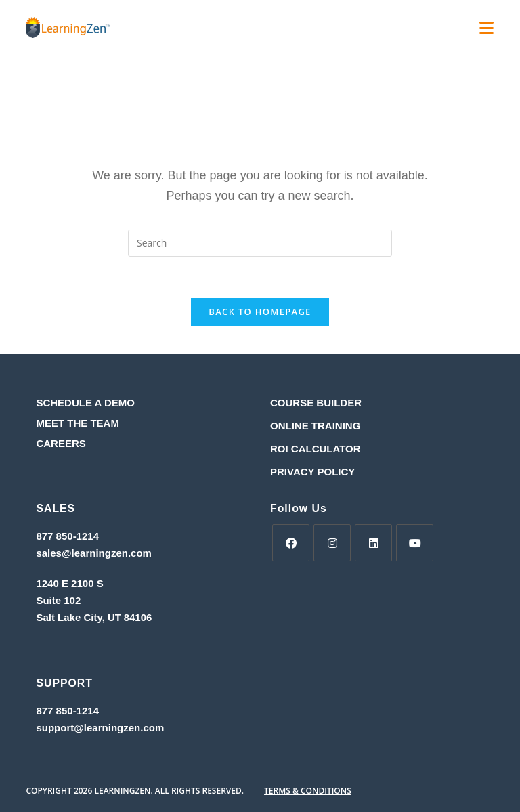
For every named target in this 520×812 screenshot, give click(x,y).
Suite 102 (58, 600)
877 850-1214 (67, 536)
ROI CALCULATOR (316, 449)
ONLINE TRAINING (315, 426)
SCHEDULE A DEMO (85, 403)
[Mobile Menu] (487, 30)
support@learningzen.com (100, 728)
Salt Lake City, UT (79, 617)
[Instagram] (332, 543)
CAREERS (61, 443)
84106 (138, 617)
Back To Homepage (260, 312)
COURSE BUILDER (316, 403)
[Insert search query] (260, 243)
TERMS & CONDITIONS (308, 791)
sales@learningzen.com (94, 553)
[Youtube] (415, 543)
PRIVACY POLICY (312, 472)
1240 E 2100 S (71, 583)
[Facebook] (291, 543)
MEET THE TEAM (78, 423)
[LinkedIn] (373, 543)
